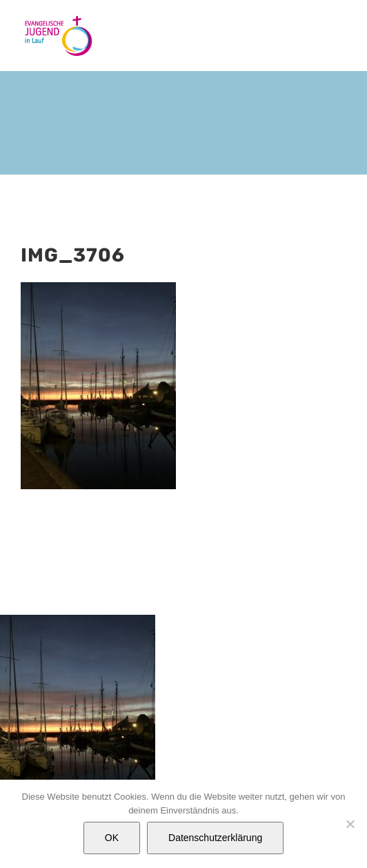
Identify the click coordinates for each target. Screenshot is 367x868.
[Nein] (350, 824)
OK (112, 838)
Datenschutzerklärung (215, 838)
